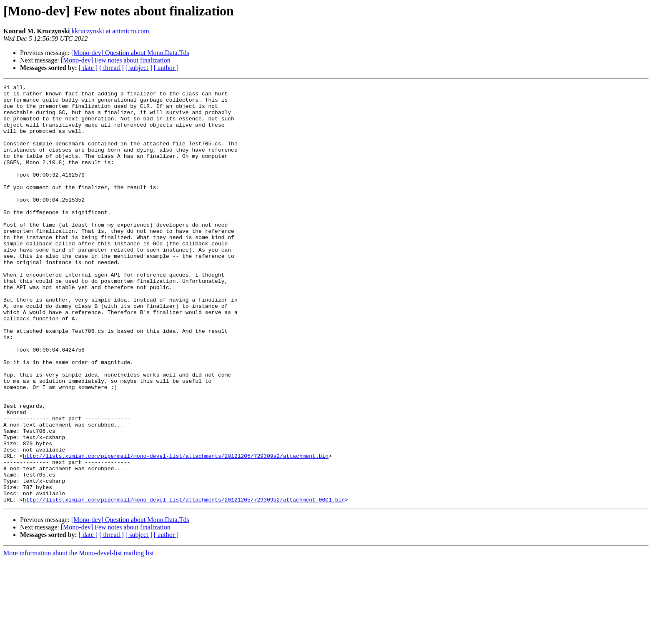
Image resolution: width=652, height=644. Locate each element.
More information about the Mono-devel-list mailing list (79, 637)
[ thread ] (112, 68)
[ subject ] (139, 68)
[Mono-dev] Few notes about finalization (116, 60)
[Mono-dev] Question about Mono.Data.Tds (130, 53)
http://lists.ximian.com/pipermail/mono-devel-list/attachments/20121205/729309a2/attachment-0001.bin (184, 583)
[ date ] (88, 68)
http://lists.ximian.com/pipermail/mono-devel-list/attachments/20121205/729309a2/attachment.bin (176, 531)
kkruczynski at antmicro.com (110, 31)
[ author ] (166, 68)
